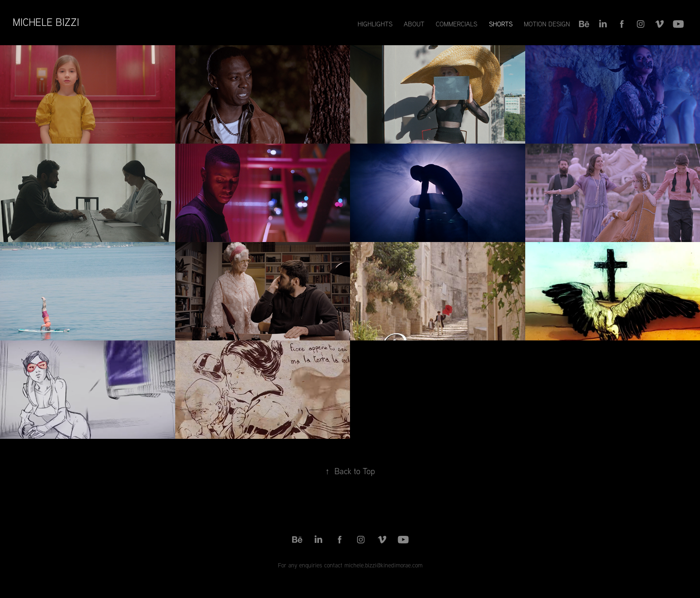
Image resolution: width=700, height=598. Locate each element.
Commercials (456, 24)
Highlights (375, 24)
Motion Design (547, 24)
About (414, 24)
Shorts (501, 24)
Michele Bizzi (46, 22)
